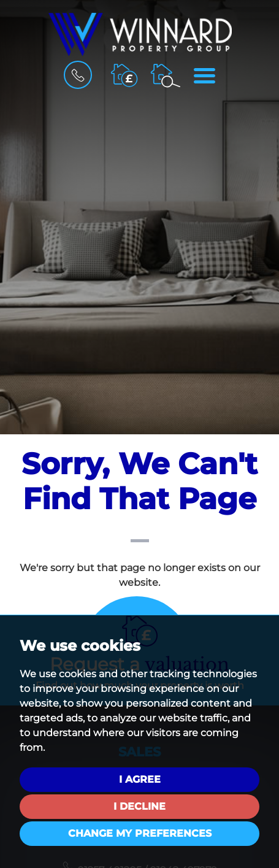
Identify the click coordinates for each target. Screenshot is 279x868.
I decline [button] (139, 806)
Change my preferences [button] (140, 833)
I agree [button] (140, 779)
